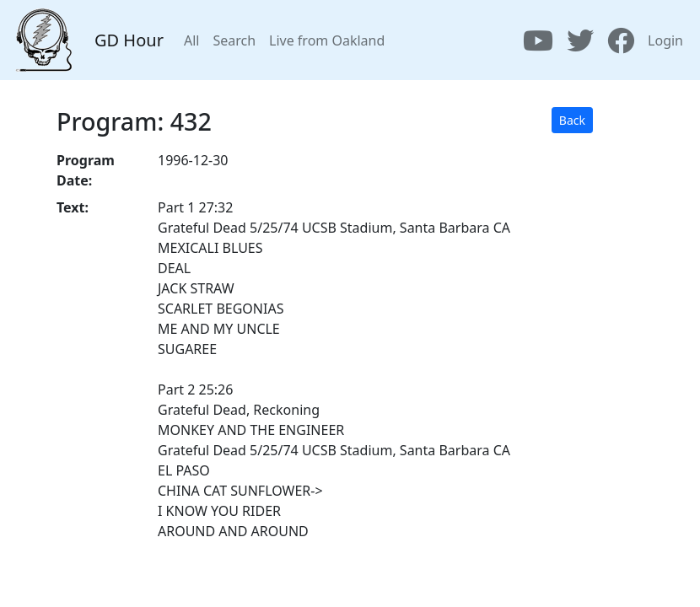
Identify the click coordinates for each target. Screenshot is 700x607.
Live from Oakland (327, 40)
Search (234, 40)
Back (572, 120)
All (191, 40)
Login (665, 40)
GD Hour (129, 40)
